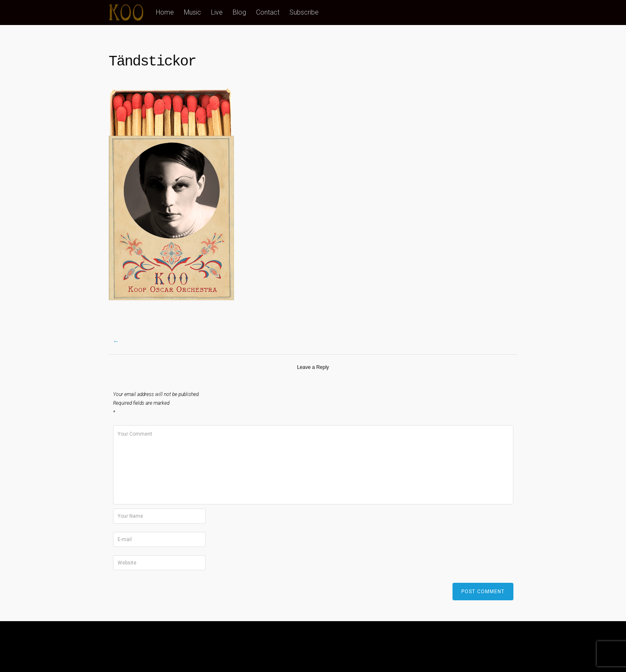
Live (217, 12)
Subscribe (304, 12)
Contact (268, 12)
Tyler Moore (502, 646)
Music (192, 12)
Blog (239, 12)
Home (165, 12)
